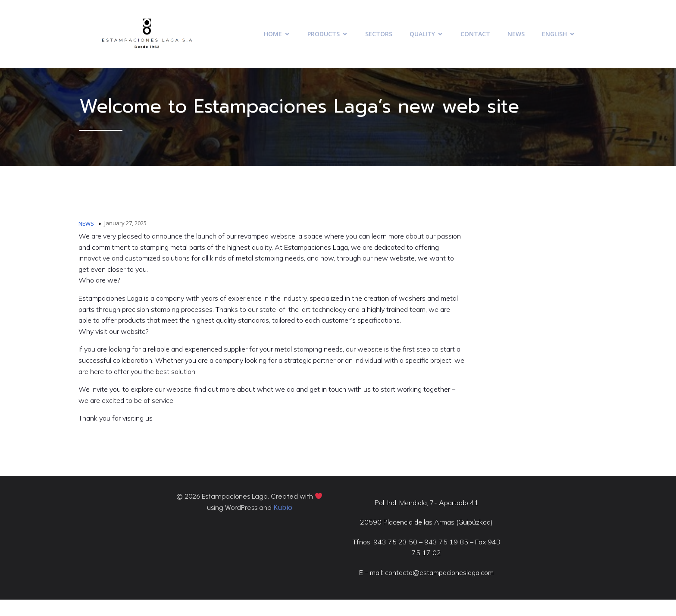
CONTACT (475, 35)
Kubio (283, 523)
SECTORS (379, 35)
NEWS (516, 35)
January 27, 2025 (126, 233)
